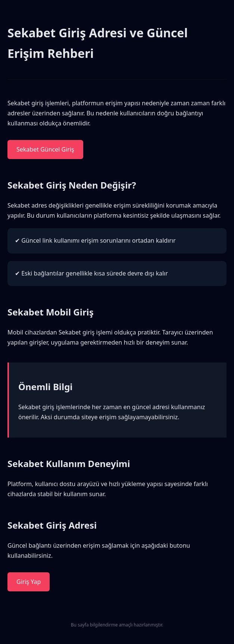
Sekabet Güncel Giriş (45, 149)
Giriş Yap (29, 582)
